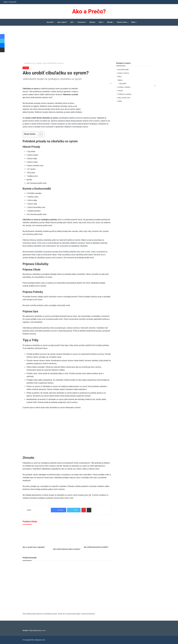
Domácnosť (81, 22)
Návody (92, 22)
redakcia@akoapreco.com (37, 630)
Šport (101, 22)
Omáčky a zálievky (124, 87)
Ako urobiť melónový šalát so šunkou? (67, 549)
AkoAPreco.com (29, 63)
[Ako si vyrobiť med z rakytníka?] (36, 536)
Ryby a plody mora (124, 98)
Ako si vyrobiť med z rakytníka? (34, 547)
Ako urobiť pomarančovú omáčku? (96, 547)
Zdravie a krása (122, 22)
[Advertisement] (89, 45)
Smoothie (123, 84)
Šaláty (120, 101)
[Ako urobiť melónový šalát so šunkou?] (67, 537)
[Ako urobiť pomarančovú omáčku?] (98, 536)
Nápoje (120, 80)
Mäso (120, 76)
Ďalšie (133, 22)
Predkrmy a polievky (124, 94)
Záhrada (110, 22)
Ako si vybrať (62, 22)
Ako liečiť (50, 22)
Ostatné (120, 91)
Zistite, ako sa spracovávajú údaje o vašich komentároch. (77, 614)
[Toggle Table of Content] (40, 134)
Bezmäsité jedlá (123, 69)
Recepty (39, 63)
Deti (72, 22)
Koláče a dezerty (123, 73)
